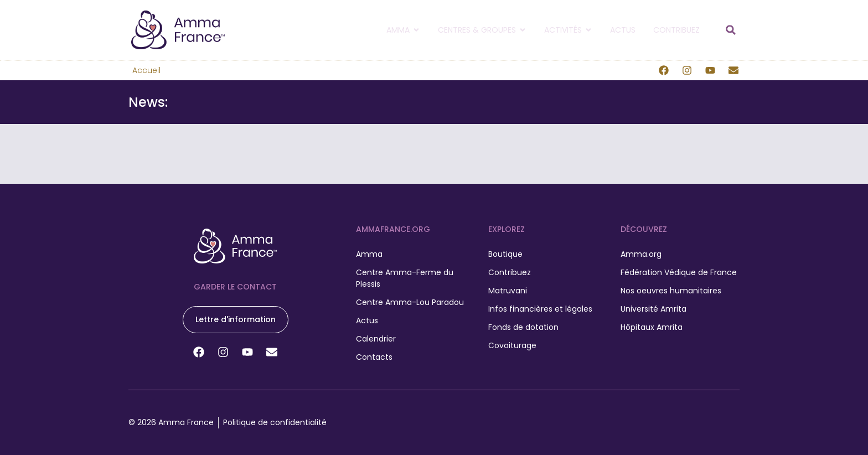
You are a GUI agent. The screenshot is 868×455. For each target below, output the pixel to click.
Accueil (146, 70)
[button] (731, 30)
